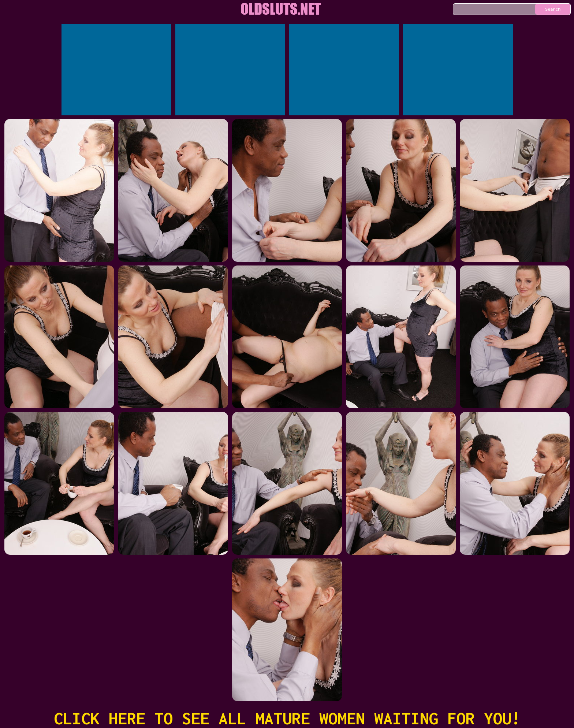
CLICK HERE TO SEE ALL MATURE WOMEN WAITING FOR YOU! (287, 718)
